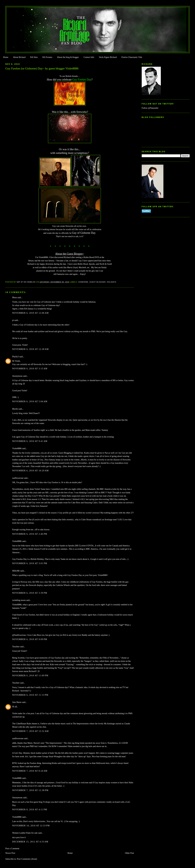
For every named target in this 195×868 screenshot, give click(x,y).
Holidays (112, 282)
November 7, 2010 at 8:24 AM (30, 771)
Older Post (129, 853)
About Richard (19, 57)
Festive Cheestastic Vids (132, 57)
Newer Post (10, 853)
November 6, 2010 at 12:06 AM (30, 313)
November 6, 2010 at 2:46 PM (30, 534)
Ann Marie (17, 702)
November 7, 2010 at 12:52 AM (30, 731)
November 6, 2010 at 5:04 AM (30, 401)
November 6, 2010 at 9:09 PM (30, 639)
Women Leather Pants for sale (25, 833)
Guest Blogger (98, 282)
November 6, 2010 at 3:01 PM (30, 563)
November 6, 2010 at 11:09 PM (30, 676)
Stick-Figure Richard (108, 57)
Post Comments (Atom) (27, 859)
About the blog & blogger (68, 57)
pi (13, 320)
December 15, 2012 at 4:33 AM (30, 842)
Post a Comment (12, 849)
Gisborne (83, 282)
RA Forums (47, 57)
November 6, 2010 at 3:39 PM (30, 593)
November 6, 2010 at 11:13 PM (30, 695)
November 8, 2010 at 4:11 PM (30, 810)
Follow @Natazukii (150, 108)
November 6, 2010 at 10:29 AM (30, 471)
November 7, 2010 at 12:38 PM (30, 790)
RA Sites (34, 57)
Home (6, 57)
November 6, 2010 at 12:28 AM (30, 349)
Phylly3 (15, 357)
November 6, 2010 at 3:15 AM (30, 369)
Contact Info (89, 57)
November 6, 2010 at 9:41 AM (30, 441)
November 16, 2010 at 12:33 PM (31, 826)
